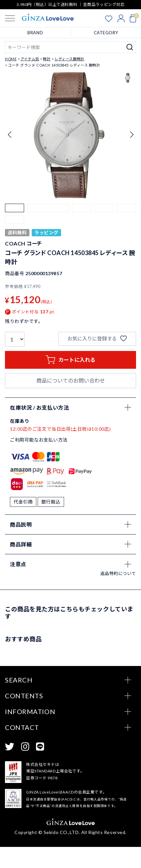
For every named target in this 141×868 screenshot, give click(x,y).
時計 (47, 59)
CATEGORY (106, 33)
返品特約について (118, 594)
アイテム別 (30, 59)
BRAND (35, 33)
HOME (11, 59)
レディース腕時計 (69, 59)
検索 (130, 47)
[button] (15, 213)
